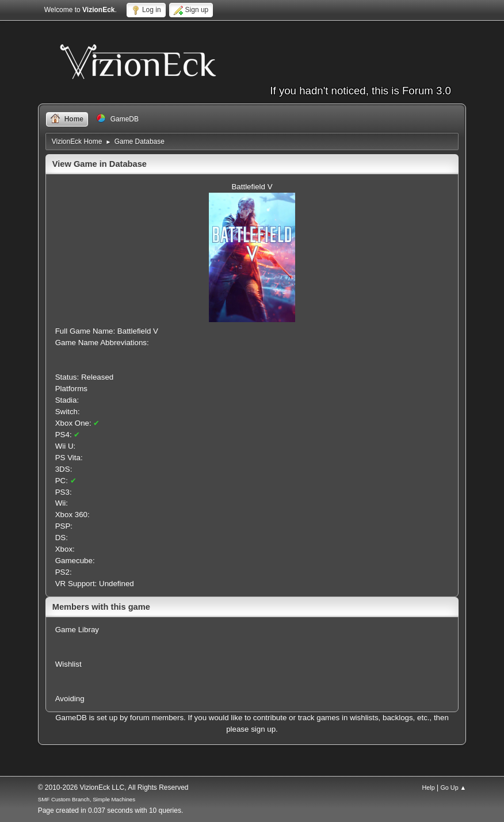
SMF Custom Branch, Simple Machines (87, 799)
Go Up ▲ (453, 787)
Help (429, 787)
